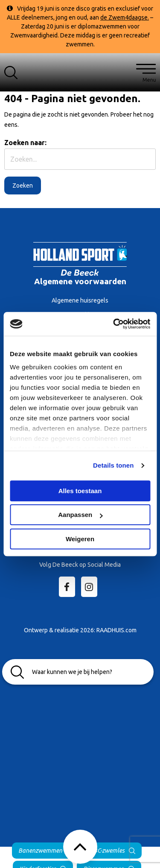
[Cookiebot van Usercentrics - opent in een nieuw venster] (114, 324)
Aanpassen (80, 515)
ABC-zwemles (107, 851)
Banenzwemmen (40, 851)
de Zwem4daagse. (125, 17)
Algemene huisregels (80, 300)
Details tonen (113, 465)
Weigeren (80, 539)
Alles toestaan (80, 491)
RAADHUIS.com (116, 630)
